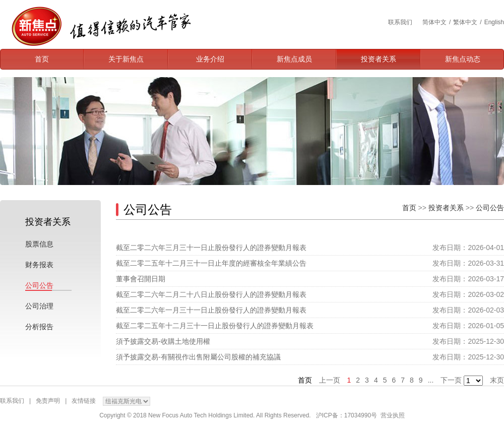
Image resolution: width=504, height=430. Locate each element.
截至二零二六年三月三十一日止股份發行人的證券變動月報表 (211, 248)
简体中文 (434, 22)
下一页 (451, 380)
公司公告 (39, 285)
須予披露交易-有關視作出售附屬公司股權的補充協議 (198, 357)
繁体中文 (465, 22)
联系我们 (400, 22)
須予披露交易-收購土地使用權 (163, 341)
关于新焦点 (126, 59)
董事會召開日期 (141, 279)
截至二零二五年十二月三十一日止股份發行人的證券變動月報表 (215, 326)
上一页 (330, 380)
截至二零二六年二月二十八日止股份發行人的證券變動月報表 (211, 294)
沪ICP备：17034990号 (346, 415)
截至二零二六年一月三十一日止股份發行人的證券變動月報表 (211, 310)
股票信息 (39, 244)
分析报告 (39, 327)
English (494, 22)
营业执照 (393, 415)
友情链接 (84, 401)
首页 (42, 59)
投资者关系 (379, 59)
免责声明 (48, 401)
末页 (497, 380)
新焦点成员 (294, 59)
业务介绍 (210, 59)
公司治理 (39, 306)
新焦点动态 (463, 59)
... (431, 380)
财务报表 (39, 265)
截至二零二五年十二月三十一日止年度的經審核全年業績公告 (211, 263)
